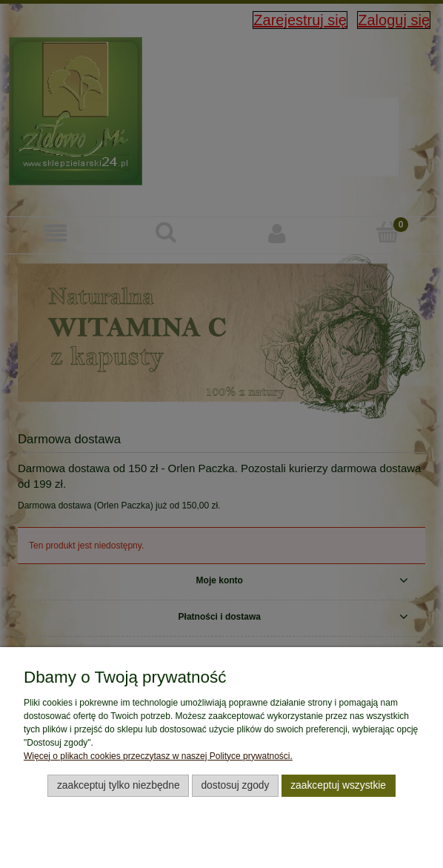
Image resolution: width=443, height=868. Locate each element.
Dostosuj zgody (235, 785)
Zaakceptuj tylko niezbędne (119, 785)
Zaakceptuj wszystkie (338, 785)
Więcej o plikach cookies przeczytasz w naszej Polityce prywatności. (158, 756)
